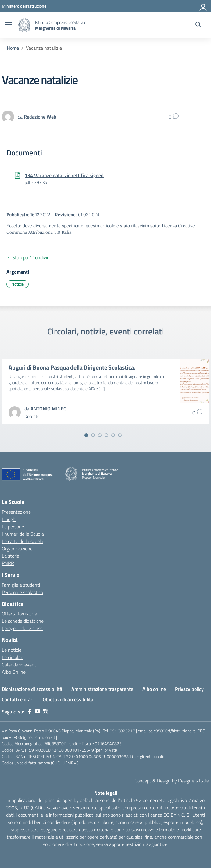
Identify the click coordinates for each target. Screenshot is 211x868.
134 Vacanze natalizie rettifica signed (64, 175)
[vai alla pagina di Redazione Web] (40, 117)
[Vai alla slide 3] (100, 435)
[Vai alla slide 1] (86, 435)
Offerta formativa (20, 614)
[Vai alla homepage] (24, 25)
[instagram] (45, 712)
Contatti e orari (18, 699)
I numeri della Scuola (23, 534)
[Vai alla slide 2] (93, 435)
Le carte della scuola (23, 541)
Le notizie (12, 650)
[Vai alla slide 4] (106, 435)
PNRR (8, 563)
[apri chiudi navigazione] (9, 25)
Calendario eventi (20, 665)
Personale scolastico (22, 592)
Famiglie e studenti (21, 585)
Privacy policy (189, 689)
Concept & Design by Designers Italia (172, 781)
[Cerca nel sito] (198, 25)
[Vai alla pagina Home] (13, 48)
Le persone (13, 527)
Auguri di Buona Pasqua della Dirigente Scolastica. (72, 367)
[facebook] (30, 712)
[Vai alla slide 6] (120, 435)
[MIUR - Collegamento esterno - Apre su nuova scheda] (24, 6)
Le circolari (13, 657)
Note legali (106, 793)
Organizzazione (17, 549)
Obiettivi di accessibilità (68, 699)
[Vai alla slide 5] (113, 435)
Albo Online (14, 672)
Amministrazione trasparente (102, 689)
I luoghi (9, 519)
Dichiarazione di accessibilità (32, 689)
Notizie (18, 284)
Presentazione (16, 512)
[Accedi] (203, 6)
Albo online (154, 689)
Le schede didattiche (23, 621)
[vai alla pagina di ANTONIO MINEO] (49, 409)
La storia (11, 556)
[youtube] (38, 712)
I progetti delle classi (23, 628)
